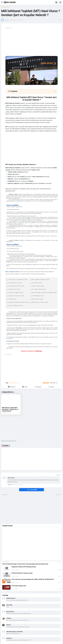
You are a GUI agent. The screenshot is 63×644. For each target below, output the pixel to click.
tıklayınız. (39, 351)
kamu (15, 383)
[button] (2, 2)
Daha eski (58, 495)
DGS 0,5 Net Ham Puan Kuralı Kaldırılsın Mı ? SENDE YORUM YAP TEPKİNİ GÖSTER (33, 579)
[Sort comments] (58, 475)
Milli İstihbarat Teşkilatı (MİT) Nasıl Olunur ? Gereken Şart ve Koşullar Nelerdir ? (10, 409)
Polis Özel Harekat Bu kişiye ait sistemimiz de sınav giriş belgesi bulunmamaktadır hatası (25, 564)
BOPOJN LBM (11, 478)
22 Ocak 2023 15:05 (19, 485)
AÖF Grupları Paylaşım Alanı (19, 586)
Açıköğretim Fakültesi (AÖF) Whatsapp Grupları (24, 567)
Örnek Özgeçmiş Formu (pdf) (13, 341)
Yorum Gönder (32, 490)
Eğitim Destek (10, 2)
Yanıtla (9, 485)
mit (19, 383)
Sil (13, 485)
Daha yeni (5, 495)
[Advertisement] (32, 429)
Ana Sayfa (3, 7)
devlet (9, 7)
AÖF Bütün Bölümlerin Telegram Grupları (22, 573)
